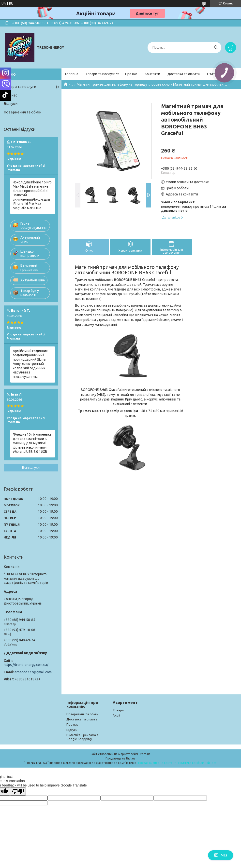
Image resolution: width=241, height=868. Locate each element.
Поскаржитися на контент (157, 763)
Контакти (152, 74)
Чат (221, 855)
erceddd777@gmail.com (33, 672)
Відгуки (11, 103)
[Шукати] (216, 48)
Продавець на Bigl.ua (120, 758)
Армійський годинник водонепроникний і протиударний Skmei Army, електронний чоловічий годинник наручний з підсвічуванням (30, 364)
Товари (118, 710)
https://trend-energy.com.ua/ (26, 665)
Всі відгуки (31, 468)
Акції (116, 715)
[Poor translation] (18, 792)
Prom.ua (145, 754)
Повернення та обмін (23, 112)
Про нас (131, 74)
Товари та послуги (100, 74)
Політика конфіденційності (198, 763)
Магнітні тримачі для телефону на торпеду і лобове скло (123, 84)
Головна (72, 74)
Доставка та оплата (184, 74)
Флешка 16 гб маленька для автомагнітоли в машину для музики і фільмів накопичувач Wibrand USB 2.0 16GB (32, 443)
